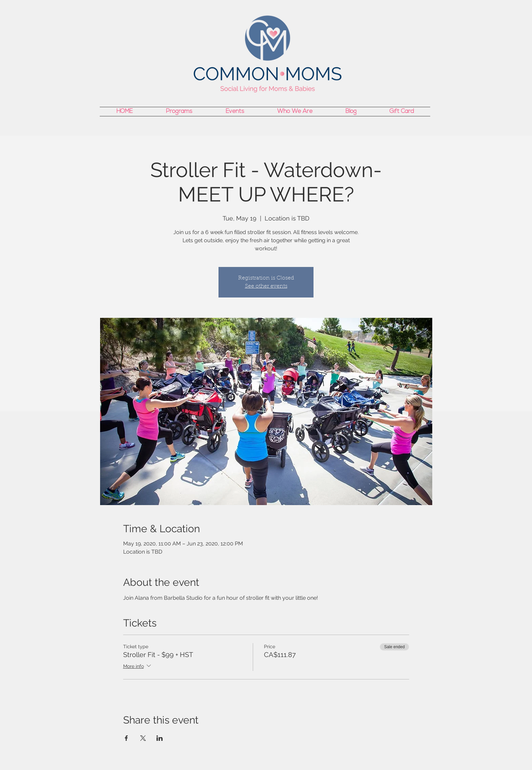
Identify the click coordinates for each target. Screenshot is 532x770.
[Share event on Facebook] (126, 738)
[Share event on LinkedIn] (160, 738)
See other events (266, 286)
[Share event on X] (143, 738)
